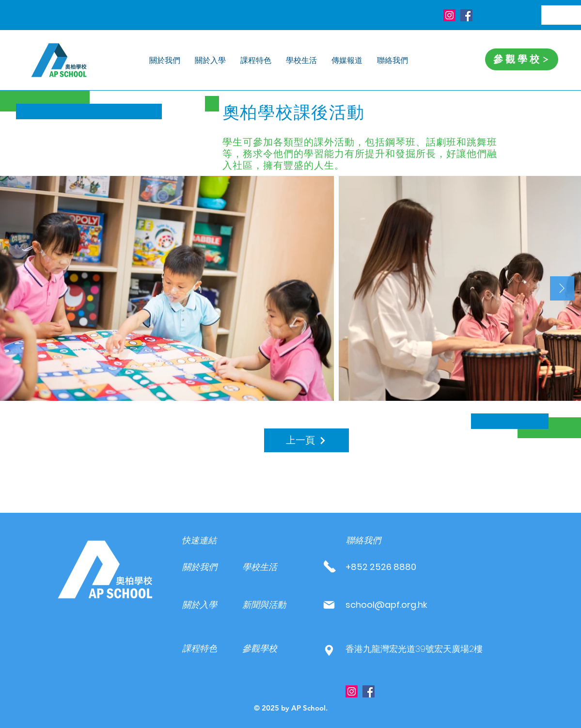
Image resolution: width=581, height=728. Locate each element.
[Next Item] (562, 288)
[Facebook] (466, 15)
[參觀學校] (522, 59)
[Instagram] (449, 15)
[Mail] (329, 605)
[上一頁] (306, 440)
